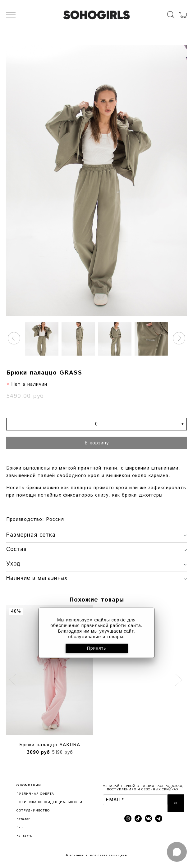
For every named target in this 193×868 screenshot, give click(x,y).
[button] (14, 338)
